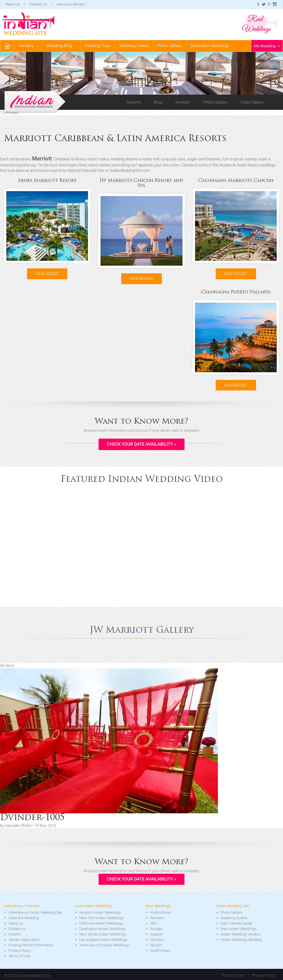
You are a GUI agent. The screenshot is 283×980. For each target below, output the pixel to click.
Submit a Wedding (24, 918)
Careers (15, 934)
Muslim (156, 945)
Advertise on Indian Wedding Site (35, 913)
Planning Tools (98, 46)
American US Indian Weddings (104, 945)
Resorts (134, 102)
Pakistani (157, 918)
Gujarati (156, 934)
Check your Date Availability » (141, 444)
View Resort (47, 274)
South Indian (160, 951)
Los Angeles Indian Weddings (103, 940)
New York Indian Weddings (101, 918)
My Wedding (267, 46)
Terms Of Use (19, 956)
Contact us (17, 929)
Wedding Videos (134, 46)
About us (16, 924)
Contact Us (38, 4)
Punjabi (156, 929)
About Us (12, 4)
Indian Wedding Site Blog (241, 940)
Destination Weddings (210, 46)
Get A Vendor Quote (236, 924)
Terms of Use (232, 976)
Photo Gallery (170, 46)
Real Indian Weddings (238, 929)
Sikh (154, 924)
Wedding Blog (61, 46)
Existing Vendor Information (31, 945)
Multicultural (161, 913)
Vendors (28, 46)
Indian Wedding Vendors (241, 934)
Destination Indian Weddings (103, 929)
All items (7, 666)
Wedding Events (234, 918)
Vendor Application (24, 940)
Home (7, 46)
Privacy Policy (20, 951)
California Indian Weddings (101, 924)
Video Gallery (252, 102)
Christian (157, 940)
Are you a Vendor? (71, 4)
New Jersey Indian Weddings (103, 934)
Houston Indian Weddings (100, 913)
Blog (158, 102)
